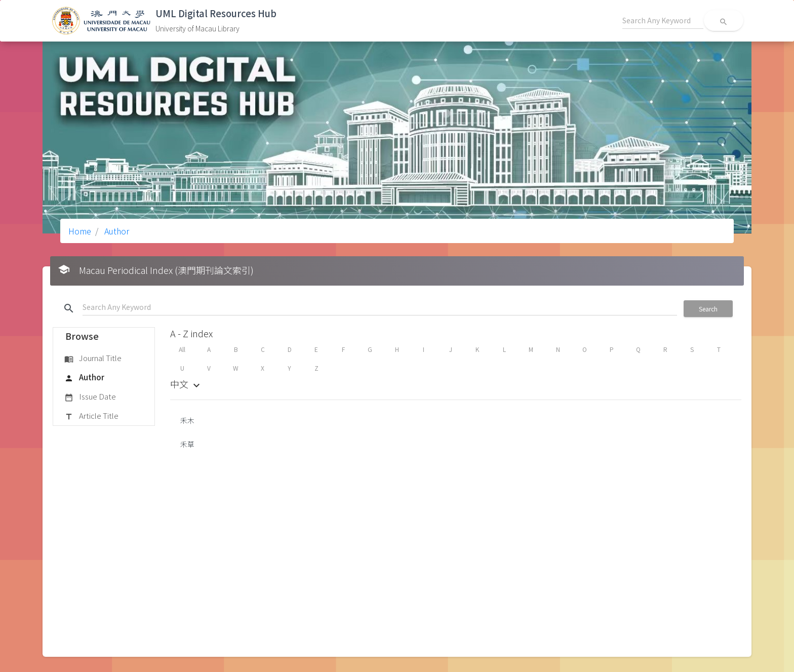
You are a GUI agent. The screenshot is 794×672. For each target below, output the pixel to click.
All (182, 349)
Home (80, 231)
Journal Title (93, 359)
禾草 (187, 444)
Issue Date (90, 397)
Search (708, 309)
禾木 (187, 420)
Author (116, 231)
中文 (186, 384)
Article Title (91, 416)
